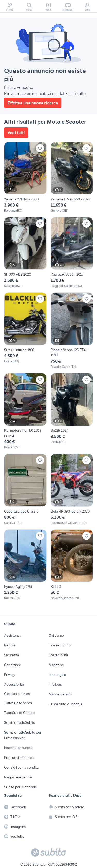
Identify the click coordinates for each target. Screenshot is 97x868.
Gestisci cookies (17, 694)
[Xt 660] (72, 565)
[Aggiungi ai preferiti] (40, 148)
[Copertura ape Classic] (25, 489)
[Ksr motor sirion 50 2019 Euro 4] (25, 411)
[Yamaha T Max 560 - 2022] (72, 177)
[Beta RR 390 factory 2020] (72, 489)
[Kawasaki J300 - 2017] (72, 253)
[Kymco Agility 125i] (25, 565)
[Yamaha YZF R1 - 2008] (25, 177)
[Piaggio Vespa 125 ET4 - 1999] (72, 331)
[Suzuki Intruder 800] (25, 331)
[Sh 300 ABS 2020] (25, 253)
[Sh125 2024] (72, 411)
